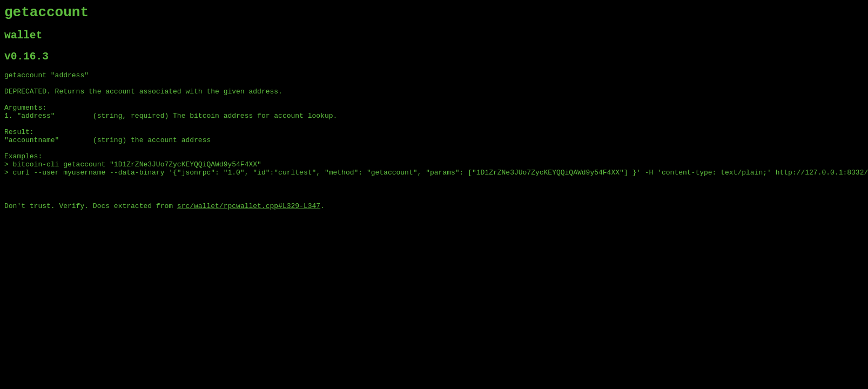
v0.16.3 (26, 64)
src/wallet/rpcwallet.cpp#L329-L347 (249, 238)
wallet (23, 40)
